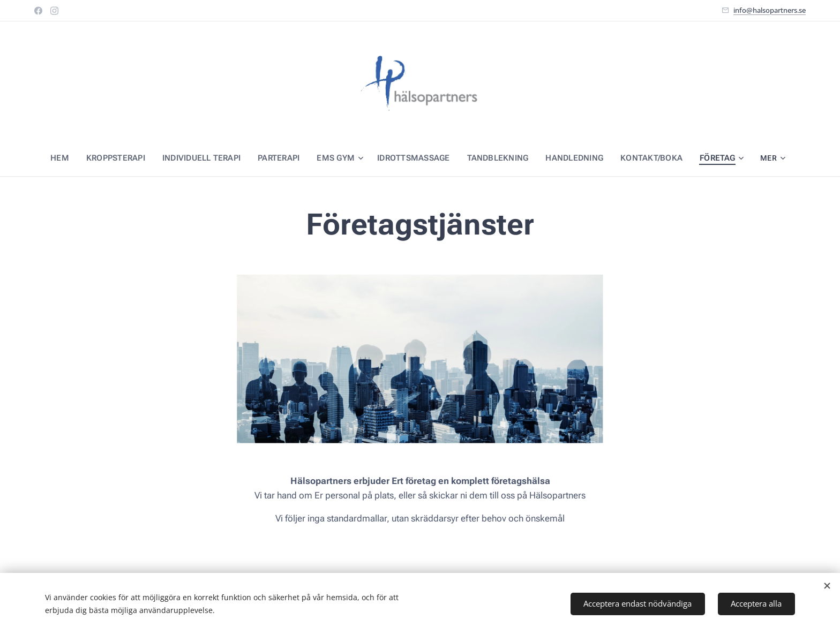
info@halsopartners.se (770, 10)
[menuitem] (67, 158)
